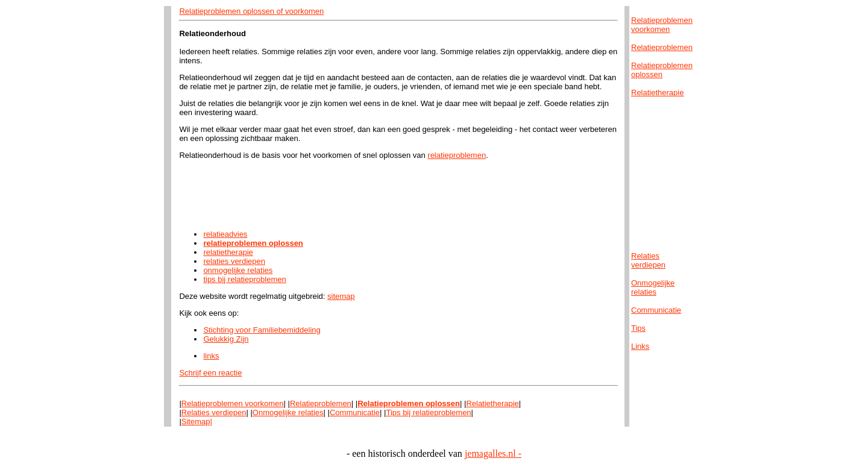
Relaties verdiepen (214, 412)
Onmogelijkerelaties (653, 287)
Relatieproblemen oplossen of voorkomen (251, 11)
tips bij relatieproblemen (244, 279)
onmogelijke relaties (238, 270)
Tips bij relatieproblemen (428, 412)
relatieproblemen (457, 155)
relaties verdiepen (234, 261)
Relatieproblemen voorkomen (233, 403)
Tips (638, 328)
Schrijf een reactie (210, 373)
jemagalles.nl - (493, 453)
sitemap (341, 296)
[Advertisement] (398, 195)
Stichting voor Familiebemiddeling (262, 330)
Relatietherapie (492, 403)
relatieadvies (225, 234)
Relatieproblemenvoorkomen (662, 25)
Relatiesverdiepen (648, 260)
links (211, 356)
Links (640, 346)
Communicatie (355, 412)
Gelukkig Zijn (226, 339)
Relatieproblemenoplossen (662, 70)
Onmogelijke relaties (288, 412)
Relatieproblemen (321, 403)
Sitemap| (197, 422)
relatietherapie (228, 252)
